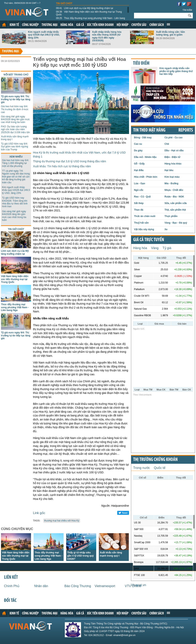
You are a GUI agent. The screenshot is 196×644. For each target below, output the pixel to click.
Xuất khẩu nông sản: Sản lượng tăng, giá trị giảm (170, 33)
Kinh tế (14, 25)
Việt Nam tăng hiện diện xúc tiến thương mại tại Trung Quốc (89, 13)
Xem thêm (168, 24)
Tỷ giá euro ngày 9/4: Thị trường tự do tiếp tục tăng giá (16, 99)
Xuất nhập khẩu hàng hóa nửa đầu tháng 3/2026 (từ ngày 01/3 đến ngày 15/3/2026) (107, 36)
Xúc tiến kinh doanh (100, 25)
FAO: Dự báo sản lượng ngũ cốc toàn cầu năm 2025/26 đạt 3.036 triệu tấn (15, 129)
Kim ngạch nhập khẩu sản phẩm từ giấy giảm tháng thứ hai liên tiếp (176, 71)
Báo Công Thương (78, 586)
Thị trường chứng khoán (155, 460)
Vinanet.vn (138, 585)
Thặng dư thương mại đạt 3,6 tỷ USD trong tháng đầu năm (69, 161)
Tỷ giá (167, 248)
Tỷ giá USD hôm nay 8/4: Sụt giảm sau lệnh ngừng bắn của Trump (14, 147)
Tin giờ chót (64, 3)
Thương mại (49, 25)
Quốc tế (160, 468)
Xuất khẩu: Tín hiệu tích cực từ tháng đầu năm (62, 166)
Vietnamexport (105, 586)
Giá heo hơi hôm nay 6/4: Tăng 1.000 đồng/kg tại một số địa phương (15, 163)
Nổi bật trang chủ (16, 75)
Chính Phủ (12, 586)
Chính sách (157, 25)
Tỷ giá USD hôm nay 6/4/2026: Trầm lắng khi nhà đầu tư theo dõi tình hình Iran (15, 202)
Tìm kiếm (187, 10)
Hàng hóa (67, 25)
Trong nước (142, 468)
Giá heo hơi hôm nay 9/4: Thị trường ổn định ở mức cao (15, 109)
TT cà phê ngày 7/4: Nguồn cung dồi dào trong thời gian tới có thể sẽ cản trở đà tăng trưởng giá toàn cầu (16, 177)
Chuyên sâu (139, 25)
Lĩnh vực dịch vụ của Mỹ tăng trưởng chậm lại (84, 8)
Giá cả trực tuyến (149, 240)
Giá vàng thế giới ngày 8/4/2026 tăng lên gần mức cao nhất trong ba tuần (15, 119)
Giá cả (80, 25)
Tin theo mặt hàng (149, 130)
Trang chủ (4, 25)
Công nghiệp (30, 25)
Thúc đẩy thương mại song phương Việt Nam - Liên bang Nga (90, 20)
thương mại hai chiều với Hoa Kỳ (62, 521)
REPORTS (186, 130)
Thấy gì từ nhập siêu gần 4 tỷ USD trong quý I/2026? (80, 556)
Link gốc (39, 513)
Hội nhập (122, 25)
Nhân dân (41, 586)
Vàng (155, 248)
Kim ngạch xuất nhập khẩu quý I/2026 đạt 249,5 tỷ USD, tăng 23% (44, 35)
